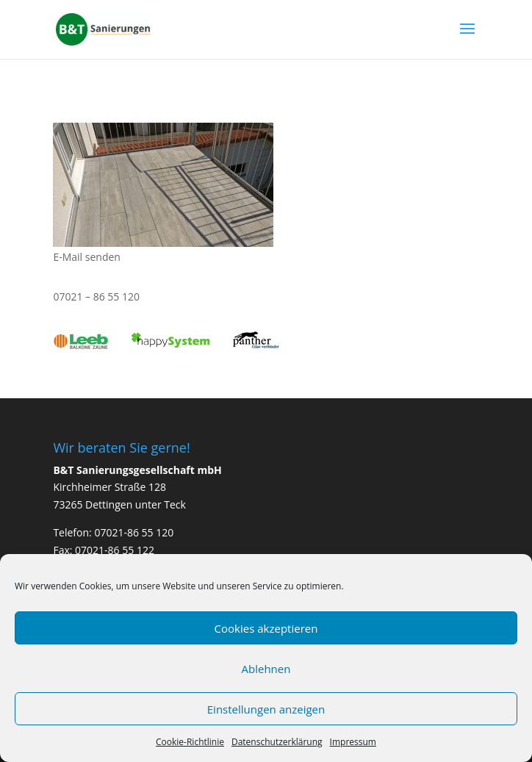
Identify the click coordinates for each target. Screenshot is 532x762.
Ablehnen (266, 669)
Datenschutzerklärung (277, 742)
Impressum (353, 742)
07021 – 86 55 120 (96, 296)
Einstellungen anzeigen (266, 709)
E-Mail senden (87, 257)
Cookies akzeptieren (266, 628)
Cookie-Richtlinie (190, 742)
